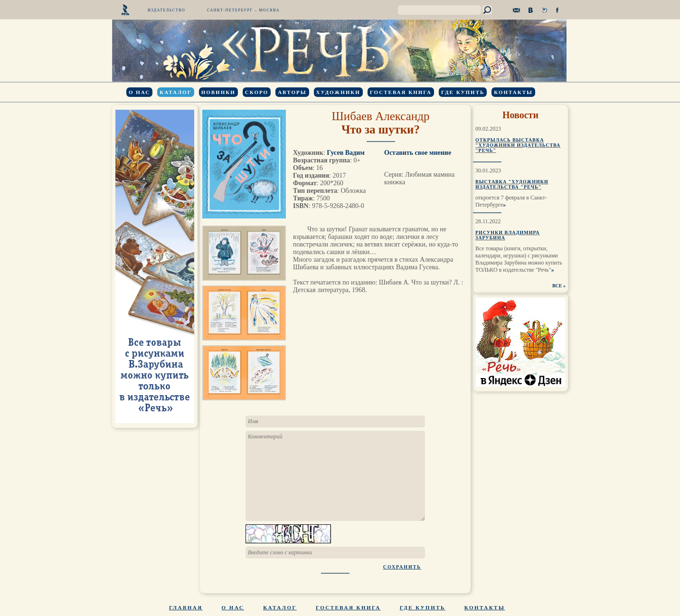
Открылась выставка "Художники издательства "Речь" (518, 145)
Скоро (257, 92)
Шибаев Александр (381, 116)
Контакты (513, 92)
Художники (338, 92)
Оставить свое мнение (418, 153)
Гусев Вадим (346, 153)
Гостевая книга (401, 92)
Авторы (292, 92)
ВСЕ (557, 286)
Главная (186, 607)
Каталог (175, 92)
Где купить (463, 92)
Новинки (218, 92)
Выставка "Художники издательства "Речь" (512, 184)
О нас (139, 92)
